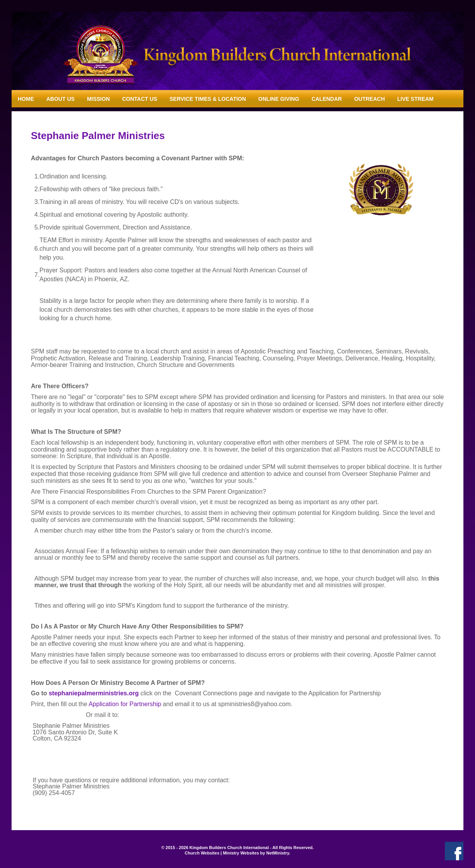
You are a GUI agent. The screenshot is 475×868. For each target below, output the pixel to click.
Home (26, 99)
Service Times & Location (208, 99)
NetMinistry (277, 853)
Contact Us (140, 99)
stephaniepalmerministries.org (94, 693)
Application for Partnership (125, 704)
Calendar (327, 99)
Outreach (369, 99)
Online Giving (279, 99)
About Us (60, 99)
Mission (98, 99)
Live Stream (416, 99)
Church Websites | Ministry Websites (222, 853)
